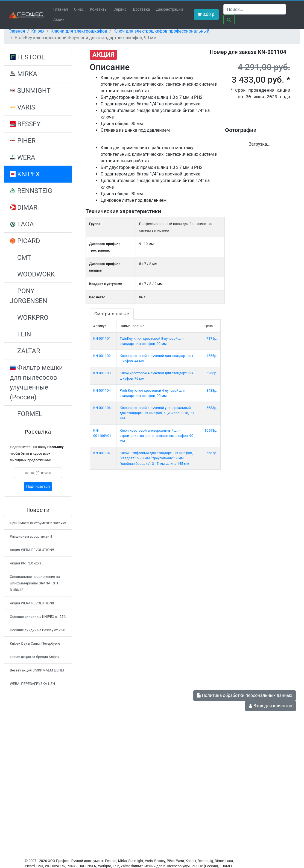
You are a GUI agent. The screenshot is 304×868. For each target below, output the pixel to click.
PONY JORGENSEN (29, 296)
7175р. (212, 338)
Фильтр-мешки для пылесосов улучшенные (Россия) (36, 382)
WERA (22, 157)
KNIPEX (25, 174)
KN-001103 (102, 373)
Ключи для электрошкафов (79, 31)
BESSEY (25, 124)
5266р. (212, 373)
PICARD (25, 241)
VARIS (23, 107)
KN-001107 (102, 453)
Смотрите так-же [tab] (112, 314)
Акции (59, 19)
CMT (21, 258)
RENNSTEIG (31, 191)
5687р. (212, 453)
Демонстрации (169, 9)
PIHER (23, 141)
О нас (79, 9)
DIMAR (24, 207)
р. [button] (206, 14)
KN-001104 (102, 390)
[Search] (255, 9)
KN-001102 (102, 356)
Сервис (120, 9)
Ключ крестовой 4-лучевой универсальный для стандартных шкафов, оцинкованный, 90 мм (157, 413)
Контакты (99, 9)
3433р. (212, 390)
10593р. (211, 430)
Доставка (141, 9)
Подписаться (38, 486)
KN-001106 (102, 408)
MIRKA (24, 74)
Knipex (38, 31)
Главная (61, 9)
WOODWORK (32, 274)
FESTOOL (27, 57)
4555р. (212, 356)
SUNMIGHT (30, 91)
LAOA (22, 224)
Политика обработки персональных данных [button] (245, 695)
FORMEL (26, 414)
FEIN (21, 334)
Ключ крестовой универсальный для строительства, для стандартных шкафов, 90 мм (157, 436)
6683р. (212, 408)
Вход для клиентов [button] (271, 706)
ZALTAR (25, 351)
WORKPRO (29, 318)
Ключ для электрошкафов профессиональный (161, 31)
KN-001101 (102, 338)
